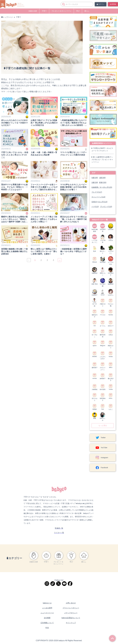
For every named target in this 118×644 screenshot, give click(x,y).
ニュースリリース (47, 613)
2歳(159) (95, 182)
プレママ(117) (97, 192)
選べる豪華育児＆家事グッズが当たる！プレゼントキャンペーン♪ (102, 160)
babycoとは (47, 603)
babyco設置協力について (71, 618)
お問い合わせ (71, 603)
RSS (47, 628)
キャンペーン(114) (98, 197)
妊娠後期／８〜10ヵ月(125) (102, 187)
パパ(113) (95, 207)
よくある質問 (47, 608)
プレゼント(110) (106, 207)
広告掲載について (47, 623)
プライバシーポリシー (71, 608)
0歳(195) (95, 178)
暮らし (87, 11)
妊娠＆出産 (33, 11)
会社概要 (47, 618)
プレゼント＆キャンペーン (61, 11)
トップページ (8, 17)
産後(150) (103, 182)
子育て (44, 11)
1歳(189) (102, 178)
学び (78, 11)
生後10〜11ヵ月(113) (99, 202)
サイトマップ (71, 623)
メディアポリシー (71, 613)
